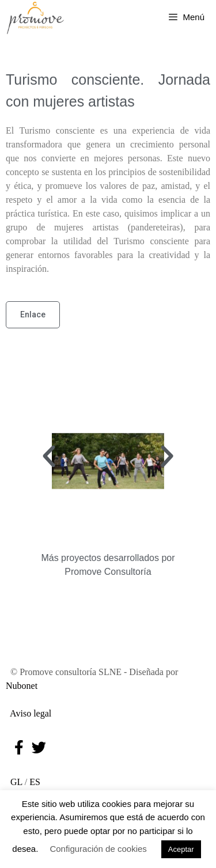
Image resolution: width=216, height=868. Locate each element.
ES (35, 782)
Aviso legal (29, 713)
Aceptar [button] (181, 849)
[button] (49, 457)
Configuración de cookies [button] (98, 849)
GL (14, 782)
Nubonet (22, 686)
